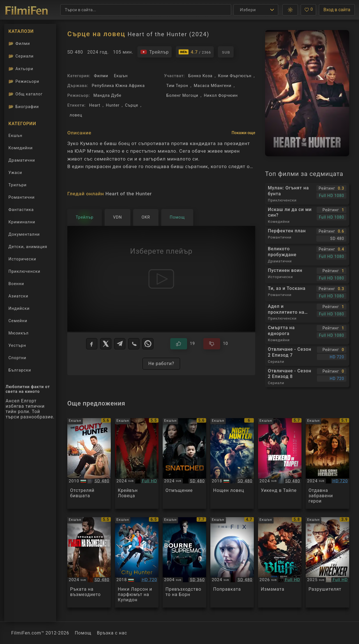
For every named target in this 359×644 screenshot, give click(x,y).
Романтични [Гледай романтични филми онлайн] (22, 197)
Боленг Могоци (182, 96)
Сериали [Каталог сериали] (21, 56)
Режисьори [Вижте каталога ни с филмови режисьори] (24, 81)
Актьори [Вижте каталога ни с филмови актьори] (21, 69)
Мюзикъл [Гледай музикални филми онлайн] (19, 333)
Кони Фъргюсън (235, 76)
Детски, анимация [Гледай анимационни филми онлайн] (28, 247)
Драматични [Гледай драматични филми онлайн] (22, 160)
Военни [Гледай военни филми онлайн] (16, 284)
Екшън (121, 76)
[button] (290, 10)
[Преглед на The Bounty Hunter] (89, 463)
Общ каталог (26, 94)
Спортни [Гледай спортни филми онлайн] (17, 358)
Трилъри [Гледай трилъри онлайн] (17, 186)
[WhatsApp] (148, 344)
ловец (76, 115)
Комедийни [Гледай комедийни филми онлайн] (20, 148)
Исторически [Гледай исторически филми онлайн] (22, 259)
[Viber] (134, 344)
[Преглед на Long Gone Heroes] (327, 463)
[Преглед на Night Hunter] (232, 463)
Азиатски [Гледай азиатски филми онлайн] (18, 296)
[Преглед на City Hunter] (137, 562)
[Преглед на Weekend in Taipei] (280, 463)
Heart (95, 105)
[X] (106, 344)
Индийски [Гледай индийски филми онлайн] (19, 309)
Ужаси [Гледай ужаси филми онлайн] (15, 173)
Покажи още (243, 133)
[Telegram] (120, 344)
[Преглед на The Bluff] (280, 562)
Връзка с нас (112, 633)
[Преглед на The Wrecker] (327, 562)
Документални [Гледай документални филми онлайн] (24, 234)
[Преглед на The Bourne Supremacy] (184, 562)
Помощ (83, 633)
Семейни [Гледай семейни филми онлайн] (18, 321)
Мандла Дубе (107, 96)
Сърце (132, 105)
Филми (101, 76)
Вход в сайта (337, 10)
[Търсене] (146, 10)
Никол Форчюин (221, 96)
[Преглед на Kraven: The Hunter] (137, 463)
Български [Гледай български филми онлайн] (20, 370)
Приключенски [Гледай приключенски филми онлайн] (24, 271)
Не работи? (161, 364)
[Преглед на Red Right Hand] (89, 562)
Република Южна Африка (118, 86)
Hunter (113, 105)
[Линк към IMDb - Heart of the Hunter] (195, 52)
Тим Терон (177, 86)
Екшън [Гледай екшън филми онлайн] (15, 136)
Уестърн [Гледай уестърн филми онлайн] (17, 346)
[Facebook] (92, 344)
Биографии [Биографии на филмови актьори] (24, 107)
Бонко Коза (200, 76)
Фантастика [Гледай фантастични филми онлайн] (21, 210)
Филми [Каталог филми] (19, 43)
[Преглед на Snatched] (184, 463)
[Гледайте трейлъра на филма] (155, 52)
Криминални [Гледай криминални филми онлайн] (22, 222)
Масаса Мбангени (213, 86)
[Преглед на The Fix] (232, 562)
